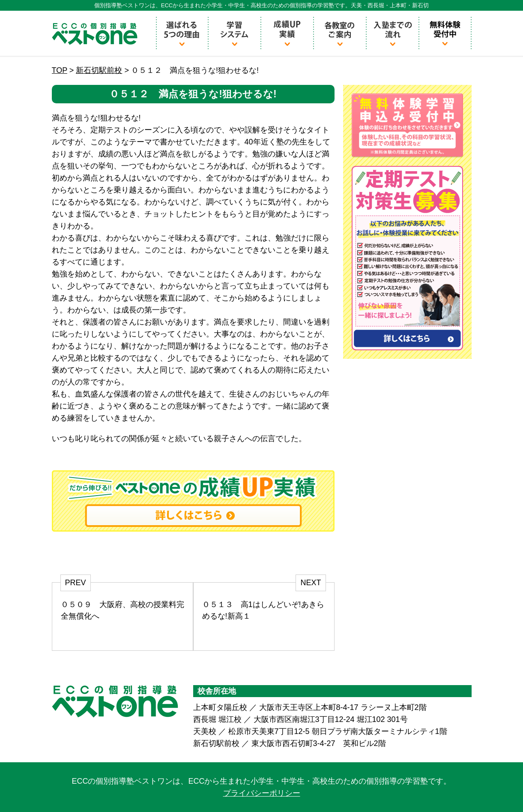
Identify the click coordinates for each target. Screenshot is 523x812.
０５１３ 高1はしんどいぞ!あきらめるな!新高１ (263, 610)
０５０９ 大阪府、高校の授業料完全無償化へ (123, 610)
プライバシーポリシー (262, 793)
